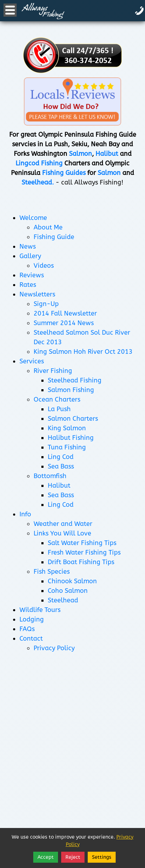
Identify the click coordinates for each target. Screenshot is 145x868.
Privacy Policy (54, 648)
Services (32, 361)
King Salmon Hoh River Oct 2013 (83, 352)
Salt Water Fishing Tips (82, 543)
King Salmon (67, 428)
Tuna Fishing (67, 447)
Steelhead (63, 600)
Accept (46, 857)
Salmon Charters (73, 419)
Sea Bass (61, 466)
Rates (28, 285)
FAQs (27, 629)
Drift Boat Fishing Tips (81, 562)
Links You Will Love (62, 533)
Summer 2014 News (64, 323)
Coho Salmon (68, 591)
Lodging (32, 619)
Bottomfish (50, 476)
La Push (59, 409)
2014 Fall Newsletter (65, 313)
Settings (102, 857)
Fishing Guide (54, 237)
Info (25, 514)
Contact (31, 639)
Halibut (59, 486)
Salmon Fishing (71, 390)
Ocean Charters (57, 399)
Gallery (30, 256)
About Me (48, 227)
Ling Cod (61, 457)
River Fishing (53, 371)
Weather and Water (63, 524)
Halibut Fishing (71, 438)
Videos (44, 266)
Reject (73, 857)
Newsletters (37, 294)
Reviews (32, 275)
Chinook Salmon (72, 581)
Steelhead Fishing (75, 380)
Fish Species (52, 572)
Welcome (33, 218)
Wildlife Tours (40, 610)
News (28, 246)
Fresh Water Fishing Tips (84, 552)
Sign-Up (46, 304)
